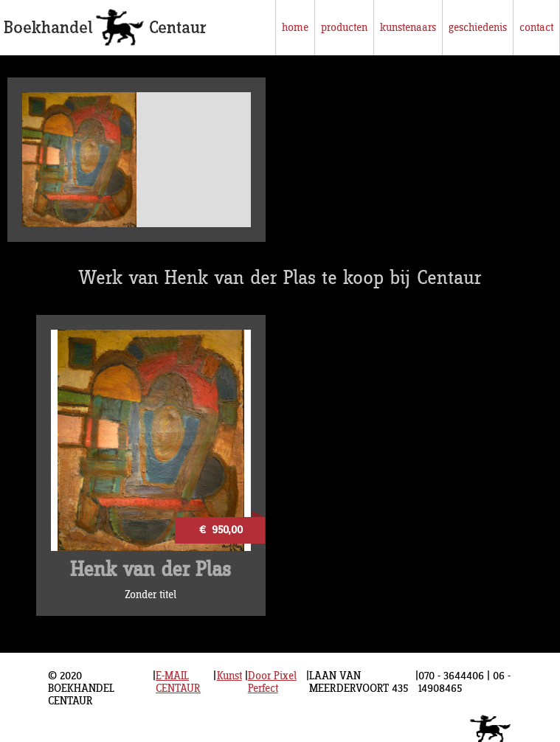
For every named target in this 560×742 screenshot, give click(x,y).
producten (344, 28)
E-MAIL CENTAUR (178, 682)
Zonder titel (151, 595)
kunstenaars (408, 28)
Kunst (229, 676)
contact (536, 28)
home (295, 28)
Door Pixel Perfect (272, 682)
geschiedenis (478, 28)
